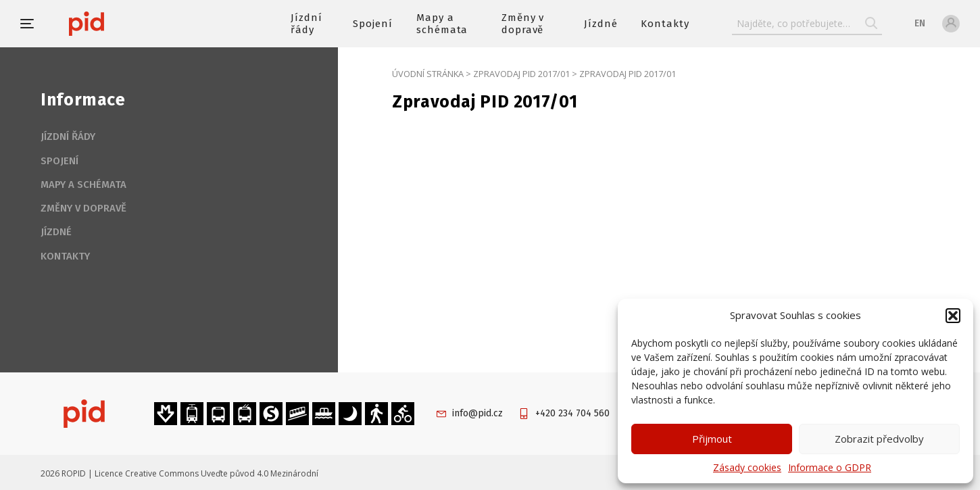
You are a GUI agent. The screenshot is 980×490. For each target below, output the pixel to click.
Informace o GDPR (830, 467)
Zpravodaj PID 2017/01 (521, 74)
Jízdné (601, 24)
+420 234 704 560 (572, 413)
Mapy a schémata (442, 24)
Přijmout (712, 439)
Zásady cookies (747, 467)
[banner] (127, 24)
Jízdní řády (307, 24)
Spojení (373, 24)
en (920, 23)
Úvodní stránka (428, 74)
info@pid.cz (477, 413)
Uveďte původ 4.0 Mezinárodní (260, 473)
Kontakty (665, 24)
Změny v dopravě (523, 24)
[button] (953, 316)
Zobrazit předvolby (879, 439)
